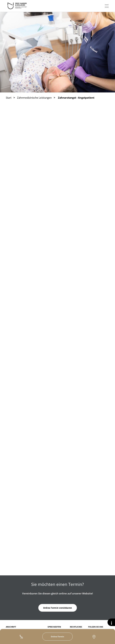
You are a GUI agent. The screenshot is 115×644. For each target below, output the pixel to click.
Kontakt (94, 637)
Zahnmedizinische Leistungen (34, 98)
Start (9, 98)
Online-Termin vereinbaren (58, 608)
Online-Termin (57, 637)
